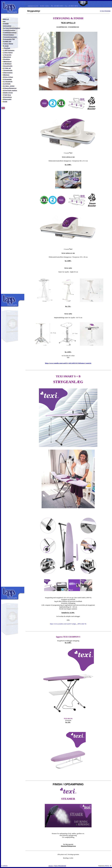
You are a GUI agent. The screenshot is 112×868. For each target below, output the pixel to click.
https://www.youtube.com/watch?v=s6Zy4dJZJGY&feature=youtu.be (68, 363)
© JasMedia (4, 866)
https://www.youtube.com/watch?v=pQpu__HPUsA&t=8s (68, 624)
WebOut (107, 866)
